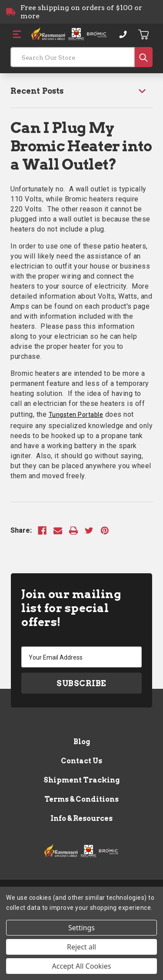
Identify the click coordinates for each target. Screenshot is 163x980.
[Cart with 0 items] (144, 34)
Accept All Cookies (82, 966)
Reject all (81, 947)
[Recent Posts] (81, 91)
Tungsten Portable (76, 415)
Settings (81, 928)
